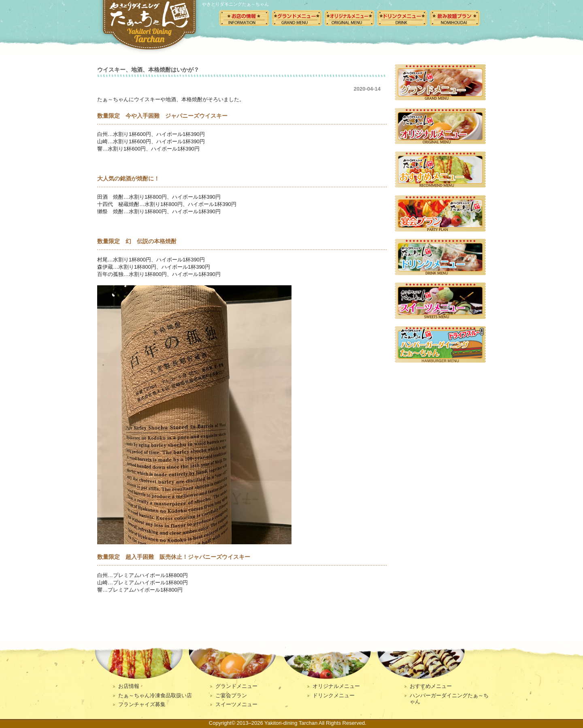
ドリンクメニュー (402, 18)
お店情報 (129, 686)
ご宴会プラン (231, 695)
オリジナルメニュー (349, 18)
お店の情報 (244, 18)
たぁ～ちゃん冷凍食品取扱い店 (155, 695)
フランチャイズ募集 (142, 704)
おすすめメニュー (431, 686)
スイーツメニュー (236, 704)
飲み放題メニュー (455, 18)
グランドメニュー (297, 18)
